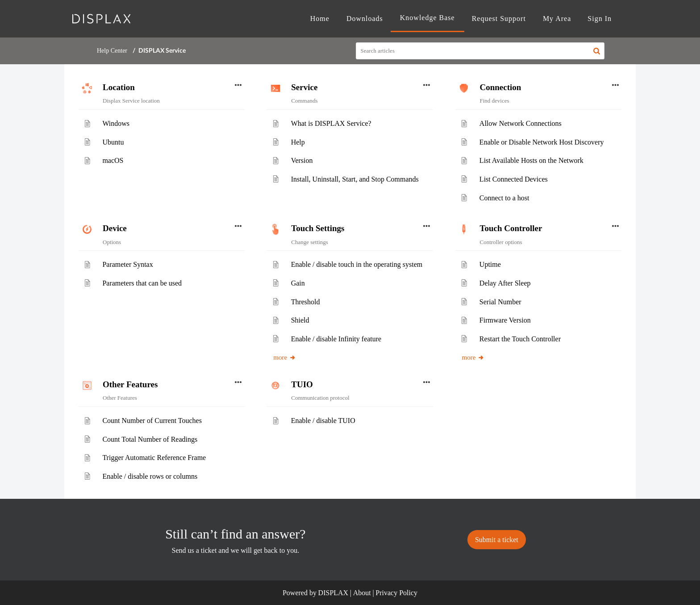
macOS (113, 160)
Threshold (306, 302)
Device (115, 228)
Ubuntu (113, 142)
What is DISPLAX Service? (331, 123)
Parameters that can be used (142, 283)
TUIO (302, 384)
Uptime (490, 264)
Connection (500, 87)
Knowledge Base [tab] (427, 18)
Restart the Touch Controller (520, 339)
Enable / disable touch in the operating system (357, 264)
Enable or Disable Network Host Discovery (542, 142)
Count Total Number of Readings (150, 439)
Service (304, 87)
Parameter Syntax (127, 264)
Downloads (365, 19)
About (362, 593)
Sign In (600, 19)
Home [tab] (320, 19)
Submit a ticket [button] (497, 540)
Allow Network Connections (521, 123)
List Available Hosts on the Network (531, 160)
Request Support (499, 19)
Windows (116, 123)
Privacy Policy (396, 593)
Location (119, 87)
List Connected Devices (514, 179)
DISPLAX (333, 593)
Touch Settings (318, 228)
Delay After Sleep (505, 283)
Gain (298, 283)
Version (302, 160)
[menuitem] (600, 19)
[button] (597, 51)
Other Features (130, 384)
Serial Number (500, 302)
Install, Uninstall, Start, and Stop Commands (355, 179)
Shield (300, 320)
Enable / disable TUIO (323, 421)
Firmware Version (505, 320)
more (285, 357)
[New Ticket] (497, 540)
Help (298, 142)
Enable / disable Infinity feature (336, 339)
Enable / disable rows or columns (150, 476)
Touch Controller (511, 228)
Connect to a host (504, 198)
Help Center (112, 51)
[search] (480, 51)
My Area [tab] (557, 19)
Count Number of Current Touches (152, 421)
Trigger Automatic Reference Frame (154, 458)
